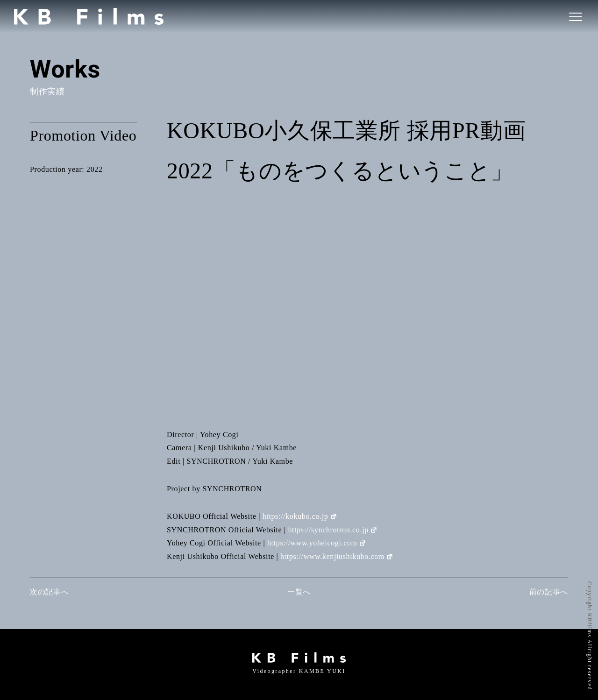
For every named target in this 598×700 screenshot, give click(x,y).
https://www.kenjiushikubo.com (337, 556)
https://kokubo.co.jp (300, 516)
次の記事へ (49, 592)
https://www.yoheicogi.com (317, 543)
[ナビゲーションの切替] (575, 16)
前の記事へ (549, 592)
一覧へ (299, 592)
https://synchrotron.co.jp (333, 530)
